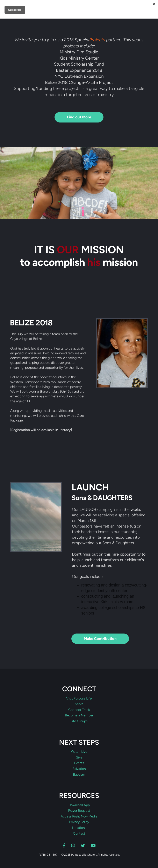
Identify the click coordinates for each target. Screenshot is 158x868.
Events (79, 763)
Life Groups (79, 721)
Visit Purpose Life (79, 698)
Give (79, 757)
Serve (79, 704)
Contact (79, 834)
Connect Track (79, 710)
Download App (79, 805)
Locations (79, 828)
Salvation (79, 769)
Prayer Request (79, 811)
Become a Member (79, 715)
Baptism (79, 775)
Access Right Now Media (79, 816)
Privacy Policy (79, 822)
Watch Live (79, 752)
